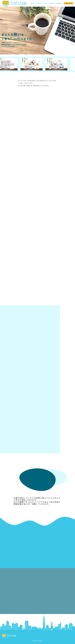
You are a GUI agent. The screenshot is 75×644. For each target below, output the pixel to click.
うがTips (39, 3)
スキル (45, 3)
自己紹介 (52, 3)
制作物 (32, 3)
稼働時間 (59, 3)
